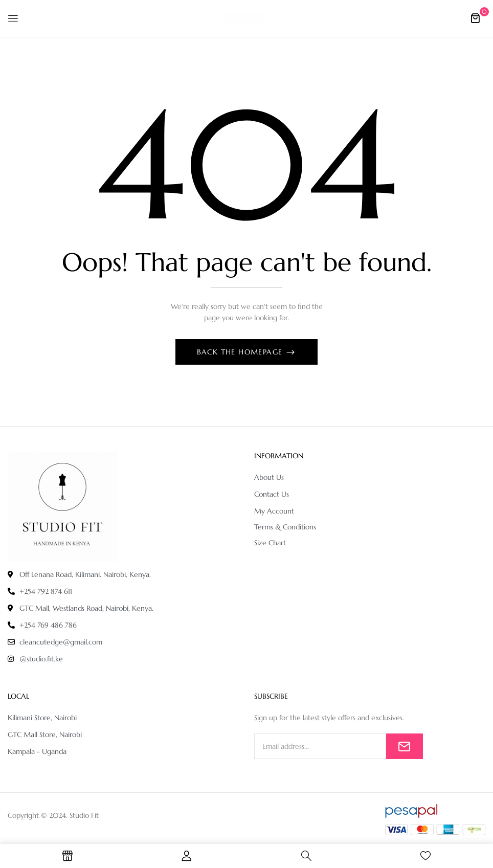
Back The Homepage (241, 352)
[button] (475, 18)
